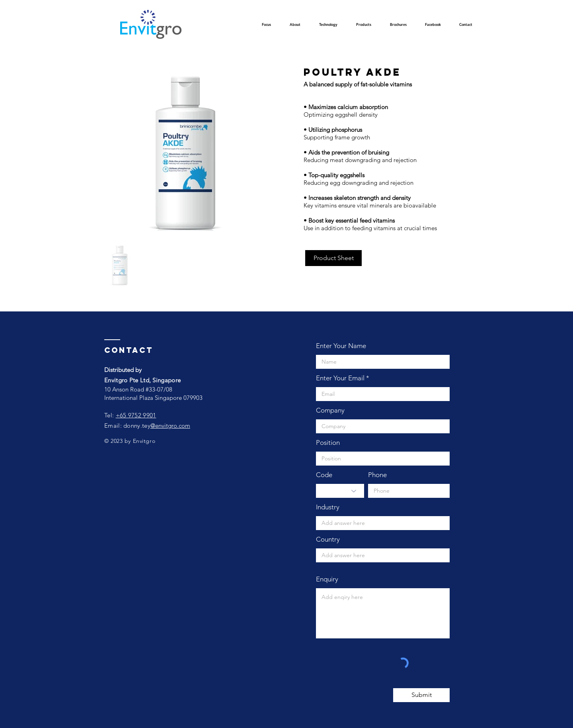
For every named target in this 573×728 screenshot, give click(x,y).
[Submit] (421, 695)
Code (324, 475)
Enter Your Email (340, 378)
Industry (328, 507)
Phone (377, 475)
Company (330, 410)
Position (328, 443)
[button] (328, 27)
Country (328, 539)
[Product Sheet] (333, 258)
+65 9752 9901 (136, 415)
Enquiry (327, 579)
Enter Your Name (341, 346)
